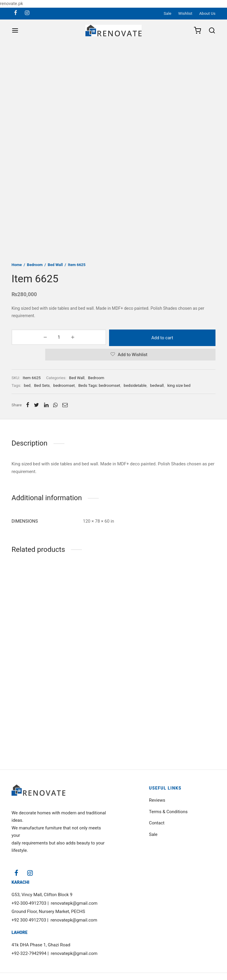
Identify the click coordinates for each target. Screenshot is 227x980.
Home (17, 265)
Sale (168, 13)
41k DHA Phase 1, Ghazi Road (41, 945)
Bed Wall (55, 265)
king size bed (179, 384)
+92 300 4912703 (29, 920)
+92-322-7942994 (29, 953)
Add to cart (130, 337)
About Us (207, 13)
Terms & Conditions (168, 812)
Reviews (157, 800)
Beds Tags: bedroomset (99, 384)
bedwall (157, 384)
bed (27, 384)
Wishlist (185, 13)
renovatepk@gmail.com (74, 903)
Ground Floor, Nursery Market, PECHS (48, 911)
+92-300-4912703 (29, 903)
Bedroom (35, 265)
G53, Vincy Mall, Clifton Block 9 (42, 895)
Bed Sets (42, 384)
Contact (157, 823)
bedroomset (64, 384)
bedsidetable (135, 384)
